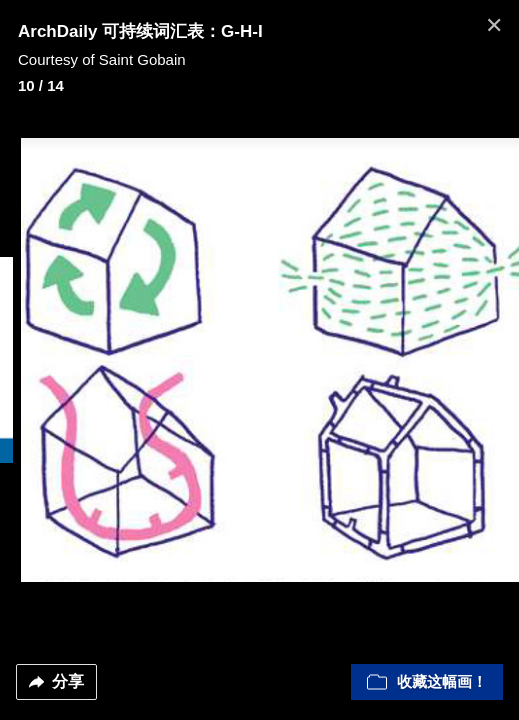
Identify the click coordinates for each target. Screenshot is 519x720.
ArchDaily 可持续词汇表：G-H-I (140, 31)
